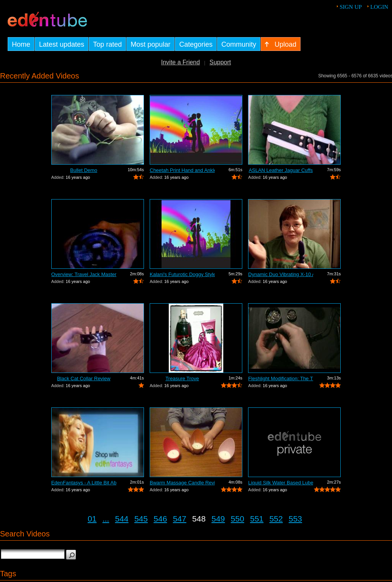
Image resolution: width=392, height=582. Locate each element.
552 (276, 519)
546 (160, 519)
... (106, 519)
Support (220, 62)
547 (180, 519)
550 (238, 519)
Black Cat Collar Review (84, 378)
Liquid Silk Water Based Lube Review (281, 483)
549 (218, 519)
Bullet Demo (84, 170)
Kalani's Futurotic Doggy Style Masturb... (182, 274)
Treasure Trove (182, 378)
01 (92, 519)
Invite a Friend (180, 62)
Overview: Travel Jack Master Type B (84, 274)
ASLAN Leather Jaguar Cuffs (281, 170)
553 (295, 519)
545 (141, 519)
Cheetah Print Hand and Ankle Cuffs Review (182, 170)
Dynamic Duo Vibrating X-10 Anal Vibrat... (281, 274)
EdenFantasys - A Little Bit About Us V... (84, 483)
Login (379, 7)
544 (122, 519)
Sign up (351, 7)
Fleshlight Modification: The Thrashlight (281, 378)
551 (257, 519)
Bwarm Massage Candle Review (182, 483)
